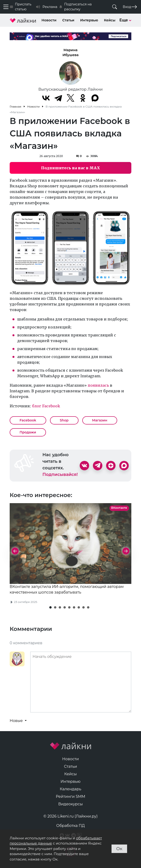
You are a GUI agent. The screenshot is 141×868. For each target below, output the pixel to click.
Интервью (89, 20)
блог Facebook (46, 406)
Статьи (68, 20)
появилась (98, 385)
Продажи (28, 432)
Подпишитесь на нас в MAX (70, 168)
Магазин (100, 420)
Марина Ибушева (70, 52)
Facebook (28, 420)
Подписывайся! (60, 475)
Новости (49, 20)
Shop (64, 420)
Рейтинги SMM (71, 797)
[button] (50, 607)
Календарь (71, 789)
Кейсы (110, 20)
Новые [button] (17, 721)
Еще (125, 20)
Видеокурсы (70, 804)
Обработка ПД (71, 826)
